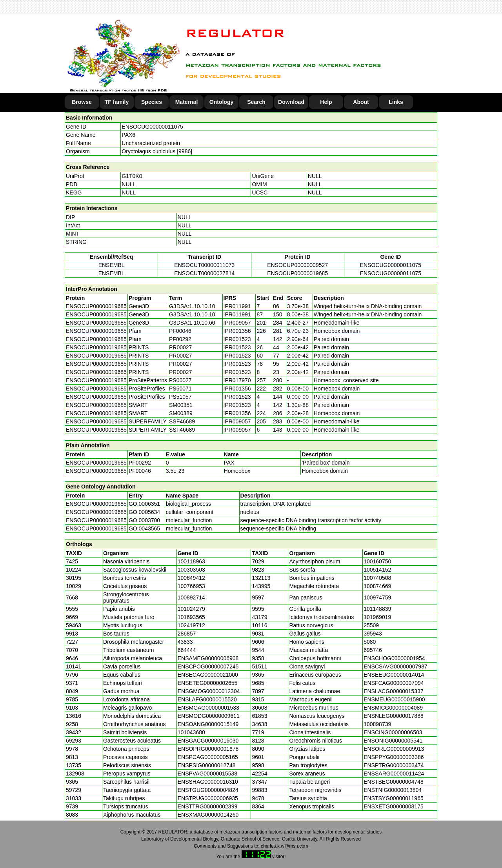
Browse (82, 102)
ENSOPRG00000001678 (208, 749)
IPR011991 (237, 306)
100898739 (377, 724)
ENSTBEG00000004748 (394, 782)
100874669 (377, 586)
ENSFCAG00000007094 (394, 683)
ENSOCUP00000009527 (297, 265)
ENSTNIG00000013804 (393, 790)
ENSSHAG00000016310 (208, 782)
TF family (117, 102)
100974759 (377, 597)
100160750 (377, 561)
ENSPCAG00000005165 (208, 757)
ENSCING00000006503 (393, 732)
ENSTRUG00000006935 (208, 798)
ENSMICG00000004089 (393, 708)
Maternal (187, 102)
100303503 (191, 570)
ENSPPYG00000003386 (394, 757)
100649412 (191, 578)
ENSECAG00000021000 (208, 675)
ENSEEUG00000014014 (394, 675)
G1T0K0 (132, 176)
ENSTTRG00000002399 (208, 806)
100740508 (377, 578)
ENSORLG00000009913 (394, 749)
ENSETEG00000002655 (208, 683)
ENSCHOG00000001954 (394, 658)
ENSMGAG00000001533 (208, 708)
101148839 (377, 609)
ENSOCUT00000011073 (204, 265)
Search (256, 102)
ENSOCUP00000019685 (297, 273)
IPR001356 (237, 331)
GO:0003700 (144, 520)
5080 (370, 642)
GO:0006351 (144, 504)
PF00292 (140, 463)
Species (152, 102)
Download (291, 102)
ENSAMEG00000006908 (208, 658)
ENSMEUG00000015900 (394, 699)
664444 (187, 650)
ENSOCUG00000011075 (152, 127)
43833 (185, 642)
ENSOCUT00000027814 (204, 273)
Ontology (221, 102)
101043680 (191, 732)
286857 (187, 634)
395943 (373, 634)
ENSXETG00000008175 (394, 806)
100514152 (377, 570)
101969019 (377, 617)
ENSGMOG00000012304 (209, 691)
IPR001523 (237, 339)
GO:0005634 (144, 512)
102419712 (191, 625)
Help (326, 102)
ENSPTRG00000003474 (394, 765)
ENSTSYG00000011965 (394, 798)
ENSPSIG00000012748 (207, 765)
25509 (371, 625)
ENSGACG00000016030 (208, 741)
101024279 (191, 609)
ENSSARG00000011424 (394, 774)
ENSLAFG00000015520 (207, 699)
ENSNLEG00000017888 (394, 716)
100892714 (191, 597)
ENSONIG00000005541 (393, 741)
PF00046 (140, 471)
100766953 (191, 586)
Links (396, 102)
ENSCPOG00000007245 (208, 666)
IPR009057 (237, 323)
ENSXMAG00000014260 (208, 815)
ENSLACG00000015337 (394, 691)
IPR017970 (237, 380)
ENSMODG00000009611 (209, 716)
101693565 (191, 617)
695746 (373, 650)
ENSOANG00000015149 (208, 724)
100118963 (191, 561)
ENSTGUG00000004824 (208, 790)
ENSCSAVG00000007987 (395, 666)
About (361, 102)
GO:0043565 (144, 528)
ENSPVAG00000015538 (207, 774)
